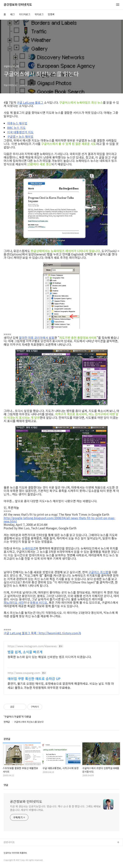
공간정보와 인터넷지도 (18, 5)
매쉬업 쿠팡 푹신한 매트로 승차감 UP (34, 678)
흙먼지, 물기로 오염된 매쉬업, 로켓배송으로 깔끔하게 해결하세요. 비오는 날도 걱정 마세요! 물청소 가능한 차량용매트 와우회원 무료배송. (61, 685)
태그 (13, 14)
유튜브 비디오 (39, 602)
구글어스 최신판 (98, 572)
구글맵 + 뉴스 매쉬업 (20, 136)
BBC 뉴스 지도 (16, 128)
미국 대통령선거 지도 (20, 132)
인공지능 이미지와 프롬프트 (15, 853)
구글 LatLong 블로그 (30, 102)
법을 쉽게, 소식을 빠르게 (25, 652)
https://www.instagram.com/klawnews (32, 646)
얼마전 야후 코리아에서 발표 (37, 338)
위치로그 (39, 14)
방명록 (51, 14)
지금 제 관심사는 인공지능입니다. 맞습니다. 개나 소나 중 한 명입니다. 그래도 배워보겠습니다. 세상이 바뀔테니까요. (55, 808)
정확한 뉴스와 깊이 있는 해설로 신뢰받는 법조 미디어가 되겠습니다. (50, 657)
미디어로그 (25, 14)
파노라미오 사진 (14, 602)
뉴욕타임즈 (29, 548)
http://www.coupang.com (24, 673)
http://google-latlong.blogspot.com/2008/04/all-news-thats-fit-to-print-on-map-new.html (59, 520)
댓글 (6, 785)
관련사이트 (9, 842)
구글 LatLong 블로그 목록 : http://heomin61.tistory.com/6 (42, 633)
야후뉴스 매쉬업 (17, 123)
